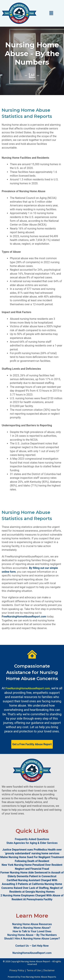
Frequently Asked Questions (32, 839)
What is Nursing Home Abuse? (32, 928)
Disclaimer (49, 970)
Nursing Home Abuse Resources (32, 924)
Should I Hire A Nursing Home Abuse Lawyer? (32, 939)
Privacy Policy (17, 970)
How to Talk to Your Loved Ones (32, 931)
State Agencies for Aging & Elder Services (32, 843)
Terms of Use (34, 970)
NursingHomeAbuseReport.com (32, 953)
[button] (51, 13)
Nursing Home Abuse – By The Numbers (32, 935)
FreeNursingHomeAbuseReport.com (24, 617)
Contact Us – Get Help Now (32, 946)
